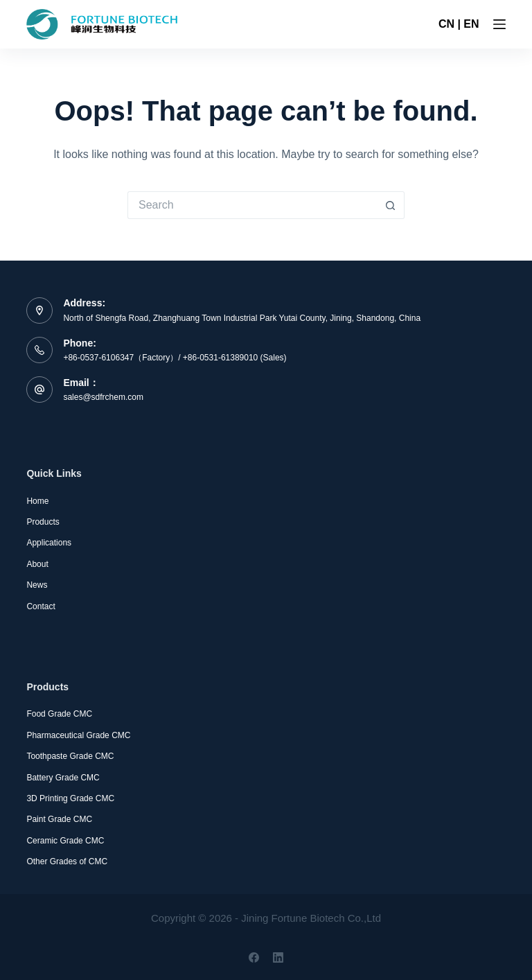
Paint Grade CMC (59, 819)
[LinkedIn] (278, 957)
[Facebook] (254, 957)
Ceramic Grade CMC (65, 841)
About (37, 564)
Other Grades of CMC (67, 861)
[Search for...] (252, 205)
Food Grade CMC (59, 714)
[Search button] (391, 205)
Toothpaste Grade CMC (70, 756)
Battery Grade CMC (63, 778)
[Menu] (499, 24)
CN (446, 24)
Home (37, 501)
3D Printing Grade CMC (70, 798)
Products (43, 522)
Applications (49, 543)
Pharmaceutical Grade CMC (78, 735)
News (37, 585)
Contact (41, 606)
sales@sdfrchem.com (103, 397)
